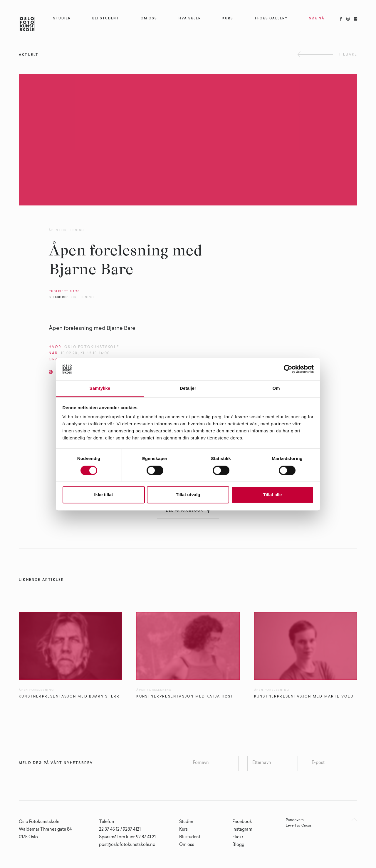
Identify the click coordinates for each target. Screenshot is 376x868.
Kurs (183, 830)
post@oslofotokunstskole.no (127, 845)
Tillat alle (273, 495)
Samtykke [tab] (100, 388)
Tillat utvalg (188, 495)
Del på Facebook (188, 511)
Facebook (242, 822)
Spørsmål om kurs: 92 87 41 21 (127, 837)
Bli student (190, 837)
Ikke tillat (103, 495)
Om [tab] (276, 388)
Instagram (242, 830)
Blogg (238, 845)
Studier (186, 822)
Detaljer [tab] (188, 388)
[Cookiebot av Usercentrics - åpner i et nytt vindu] (288, 369)
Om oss (187, 845)
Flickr (238, 837)
